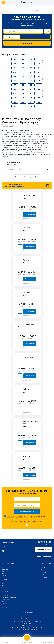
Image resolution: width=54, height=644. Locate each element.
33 (15, 81)
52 (15, 98)
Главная (5, 11)
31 (23, 76)
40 (39, 85)
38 (23, 85)
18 (23, 64)
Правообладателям (27, 619)
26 (23, 72)
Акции (43, 567)
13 (23, 59)
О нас (43, 575)
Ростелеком (27, 164)
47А (15, 94)
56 (39, 98)
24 (39, 68)
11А (15, 59)
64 (31, 102)
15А (31, 59)
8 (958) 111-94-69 (43, 542)
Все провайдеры (27, 162)
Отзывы (43, 572)
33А (23, 81)
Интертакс (28, 456)
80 (23, 106)
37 (15, 85)
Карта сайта (5, 604)
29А (15, 76)
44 (39, 89)
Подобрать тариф (27, 511)
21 (15, 68)
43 (31, 89)
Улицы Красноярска (4, 584)
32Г (39, 76)
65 (39, 102)
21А (23, 68)
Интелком (28, 357)
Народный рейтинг (4, 576)
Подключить (30, 214)
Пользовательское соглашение (27, 629)
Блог (43, 570)
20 (39, 64)
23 (31, 68)
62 (15, 102)
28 (31, 72)
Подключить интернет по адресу (23, 11)
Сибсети (27, 228)
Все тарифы (4, 572)
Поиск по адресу (44, 549)
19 (31, 64)
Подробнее (27, 219)
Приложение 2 (27, 625)
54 (31, 98)
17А (15, 64)
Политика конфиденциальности (6, 597)
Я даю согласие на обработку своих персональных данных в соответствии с (26, 517)
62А (23, 102)
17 (39, 59)
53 (23, 98)
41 (15, 89)
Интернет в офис (4, 580)
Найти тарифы (27, 43)
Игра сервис (29, 325)
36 (39, 81)
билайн (27, 292)
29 (39, 72)
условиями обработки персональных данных (31, 518)
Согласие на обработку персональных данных (27, 627)
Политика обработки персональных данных (27, 621)
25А (15, 72)
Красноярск (7, 547)
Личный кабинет (4, 607)
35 (31, 81)
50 (31, 94)
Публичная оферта (5, 601)
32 (31, 76)
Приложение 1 (27, 623)
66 (15, 106)
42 (23, 89)
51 (39, 94)
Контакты (43, 577)
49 (23, 94)
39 (31, 85)
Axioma (26, 389)
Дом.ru (26, 260)
